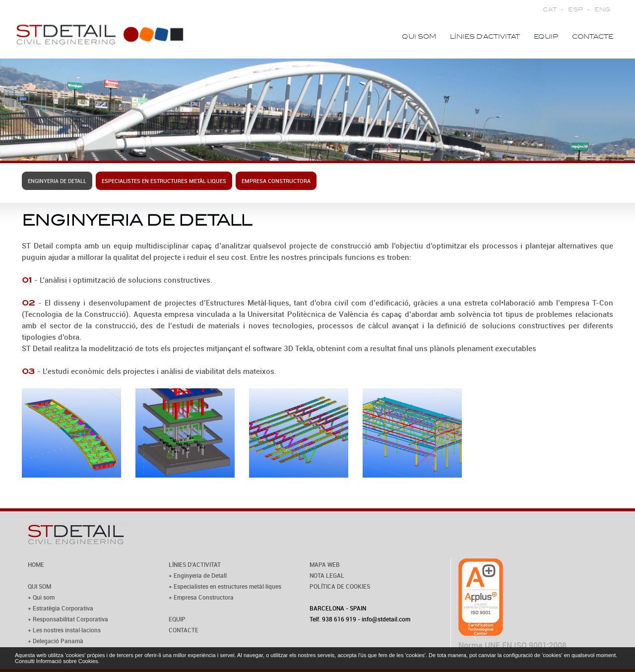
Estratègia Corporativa (63, 608)
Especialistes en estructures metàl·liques (164, 181)
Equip (546, 37)
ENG (602, 10)
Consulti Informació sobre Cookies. (57, 661)
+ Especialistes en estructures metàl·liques (225, 586)
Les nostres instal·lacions (67, 630)
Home (376, 37)
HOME (36, 564)
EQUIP (177, 619)
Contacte (593, 37)
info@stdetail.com (386, 619)
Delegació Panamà (58, 641)
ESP (575, 10)
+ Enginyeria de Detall (198, 575)
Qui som (419, 37)
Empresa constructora (276, 181)
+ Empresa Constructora (201, 597)
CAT (550, 10)
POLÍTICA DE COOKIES (340, 586)
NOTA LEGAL (327, 575)
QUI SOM (39, 586)
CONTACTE (184, 630)
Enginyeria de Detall (57, 181)
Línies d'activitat (485, 37)
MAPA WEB (325, 564)
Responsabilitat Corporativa (70, 619)
